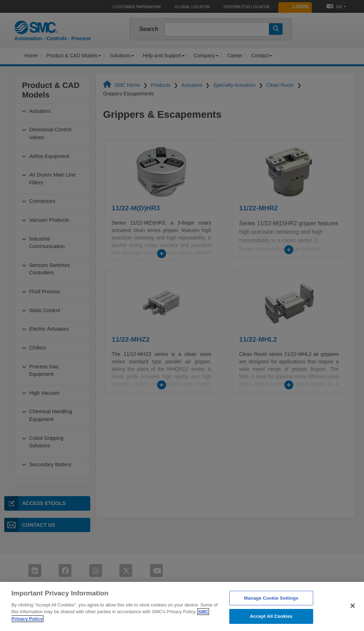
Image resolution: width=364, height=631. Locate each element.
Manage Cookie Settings (271, 604)
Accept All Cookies (271, 623)
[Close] (353, 612)
